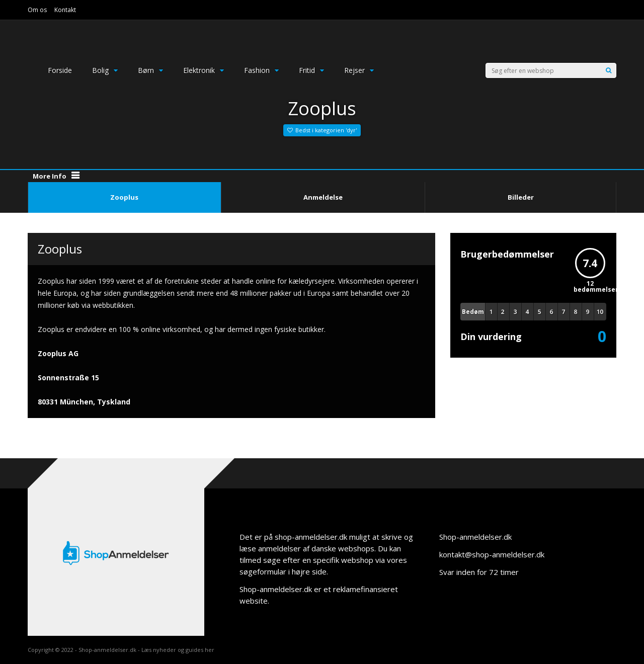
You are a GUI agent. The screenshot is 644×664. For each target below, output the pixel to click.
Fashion (261, 70)
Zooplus (124, 197)
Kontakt (65, 10)
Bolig (105, 70)
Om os (37, 10)
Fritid (311, 70)
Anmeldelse (323, 197)
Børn (150, 70)
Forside (60, 70)
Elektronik (204, 70)
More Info (50, 176)
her (210, 650)
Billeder (521, 197)
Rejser (359, 70)
